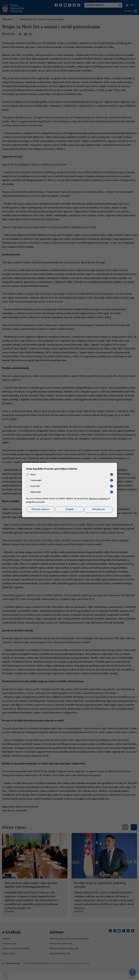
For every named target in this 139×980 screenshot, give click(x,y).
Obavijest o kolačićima (99, 498)
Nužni (33, 474)
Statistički (35, 486)
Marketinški (36, 492)
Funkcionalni (36, 480)
